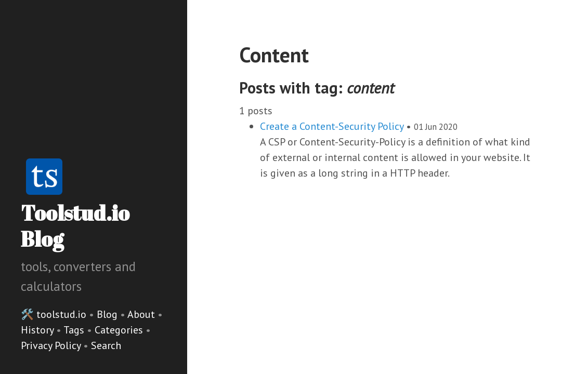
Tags (75, 330)
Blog (107, 314)
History (38, 330)
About (142, 314)
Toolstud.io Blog (75, 226)
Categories (120, 330)
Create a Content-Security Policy (332, 126)
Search (106, 345)
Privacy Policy (52, 345)
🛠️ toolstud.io (54, 314)
